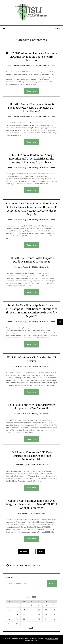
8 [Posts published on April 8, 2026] (24, 610)
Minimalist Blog (52, 639)
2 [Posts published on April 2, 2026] (31, 605)
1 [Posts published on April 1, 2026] (24, 605)
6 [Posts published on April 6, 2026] (9, 610)
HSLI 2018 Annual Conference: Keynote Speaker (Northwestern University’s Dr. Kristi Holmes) (31, 108)
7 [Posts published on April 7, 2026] (17, 610)
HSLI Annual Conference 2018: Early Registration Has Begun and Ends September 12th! (31, 456)
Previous (24, 551)
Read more (31, 91)
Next (41, 551)
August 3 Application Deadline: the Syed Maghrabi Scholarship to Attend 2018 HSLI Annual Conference (31, 504)
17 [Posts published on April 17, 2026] (39, 614)
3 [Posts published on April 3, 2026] (39, 605)
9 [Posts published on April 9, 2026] (31, 610)
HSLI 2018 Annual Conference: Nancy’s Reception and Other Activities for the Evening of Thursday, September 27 (31, 159)
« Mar (31, 628)
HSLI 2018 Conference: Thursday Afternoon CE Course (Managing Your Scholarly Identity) (31, 57)
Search (9, 577)
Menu (57, 28)
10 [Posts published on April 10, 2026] (39, 610)
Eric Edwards (44, 66)
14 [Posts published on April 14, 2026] (17, 614)
